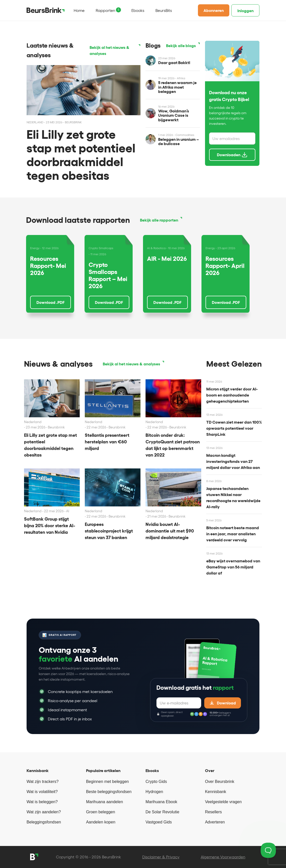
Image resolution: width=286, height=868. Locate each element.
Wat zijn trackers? (43, 782)
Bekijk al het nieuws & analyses (131, 364)
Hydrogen (154, 792)
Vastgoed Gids (159, 822)
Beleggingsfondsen (44, 822)
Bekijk (110, 50)
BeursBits (164, 10)
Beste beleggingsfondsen (109, 792)
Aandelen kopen (101, 822)
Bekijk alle (181, 46)
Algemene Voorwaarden (223, 857)
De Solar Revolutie (162, 812)
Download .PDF (50, 302)
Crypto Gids (156, 782)
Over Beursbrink (220, 782)
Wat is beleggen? (42, 802)
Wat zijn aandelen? (44, 812)
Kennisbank (216, 792)
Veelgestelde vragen (223, 802)
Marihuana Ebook (161, 802)
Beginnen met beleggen (107, 782)
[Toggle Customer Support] (268, 850)
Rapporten (105, 10)
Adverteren (215, 822)
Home (79, 10)
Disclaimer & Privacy (161, 857)
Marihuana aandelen (105, 802)
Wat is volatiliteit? (42, 792)
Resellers (213, 812)
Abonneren (214, 10)
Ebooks (138, 10)
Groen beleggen (101, 812)
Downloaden (232, 155)
